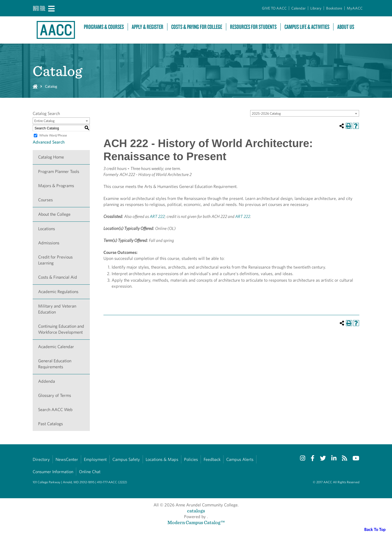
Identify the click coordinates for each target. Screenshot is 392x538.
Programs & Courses (104, 27)
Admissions (49, 243)
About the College (54, 214)
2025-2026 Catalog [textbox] (266, 113)
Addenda (47, 381)
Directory (41, 459)
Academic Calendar (56, 347)
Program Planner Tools (59, 171)
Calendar (298, 8)
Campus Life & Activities (307, 27)
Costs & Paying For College (197, 27)
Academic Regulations (58, 292)
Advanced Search (49, 142)
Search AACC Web (55, 410)
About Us (346, 27)
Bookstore (334, 8)
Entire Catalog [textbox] (45, 121)
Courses (45, 200)
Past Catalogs (50, 424)
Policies (191, 459)
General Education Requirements (55, 364)
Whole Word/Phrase (53, 135)
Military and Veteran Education (57, 309)
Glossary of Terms (55, 395)
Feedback (212, 459)
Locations (47, 229)
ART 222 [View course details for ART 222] (157, 216)
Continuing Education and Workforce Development (61, 329)
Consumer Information (53, 472)
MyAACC (355, 8)
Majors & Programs (56, 186)
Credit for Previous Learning (55, 260)
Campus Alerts (240, 459)
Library (316, 8)
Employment (95, 459)
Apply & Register (148, 27)
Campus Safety (126, 459)
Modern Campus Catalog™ (196, 522)
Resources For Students (253, 27)
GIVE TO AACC (274, 8)
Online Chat (90, 472)
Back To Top (375, 529)
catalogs (196, 511)
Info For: (39, 8)
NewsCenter (67, 459)
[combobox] (305, 113)
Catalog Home (51, 157)
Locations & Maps (162, 459)
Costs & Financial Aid (58, 277)
